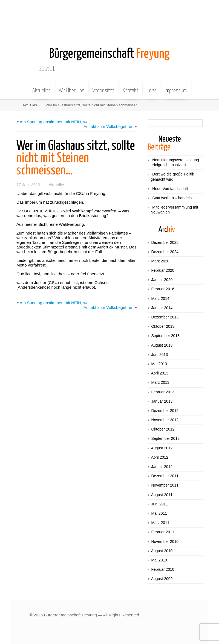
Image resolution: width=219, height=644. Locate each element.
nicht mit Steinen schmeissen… (76, 158)
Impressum (176, 87)
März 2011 (160, 523)
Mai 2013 (159, 364)
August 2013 (162, 345)
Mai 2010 (159, 560)
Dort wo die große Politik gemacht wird (172, 177)
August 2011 (162, 495)
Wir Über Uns (72, 87)
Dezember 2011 (165, 476)
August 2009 (162, 579)
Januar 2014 (162, 308)
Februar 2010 (163, 569)
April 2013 (160, 373)
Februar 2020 (163, 270)
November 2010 (165, 541)
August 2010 (162, 551)
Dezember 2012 (165, 411)
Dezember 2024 (165, 252)
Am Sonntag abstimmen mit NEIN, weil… (57, 122)
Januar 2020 (162, 280)
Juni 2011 (159, 504)
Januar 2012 (162, 467)
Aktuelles (41, 87)
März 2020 (160, 261)
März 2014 (160, 298)
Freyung (109, 54)
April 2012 (160, 457)
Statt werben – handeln (172, 198)
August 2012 (162, 448)
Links (152, 87)
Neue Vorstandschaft (170, 189)
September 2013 (165, 336)
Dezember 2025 (165, 242)
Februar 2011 (163, 532)
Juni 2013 (159, 355)
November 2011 (165, 485)
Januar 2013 (162, 401)
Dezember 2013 (165, 317)
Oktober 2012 (163, 429)
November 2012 (165, 420)
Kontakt (130, 87)
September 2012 (165, 438)
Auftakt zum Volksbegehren (109, 126)
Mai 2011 (159, 513)
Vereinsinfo (103, 87)
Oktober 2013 (163, 326)
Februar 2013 (163, 392)
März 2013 (160, 382)
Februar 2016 (163, 289)
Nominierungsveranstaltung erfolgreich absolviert (175, 162)
